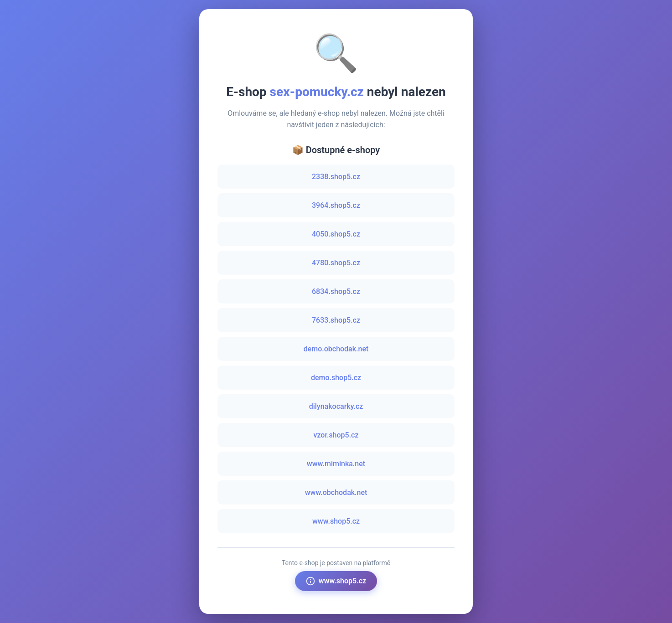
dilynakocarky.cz (336, 406)
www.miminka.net (336, 464)
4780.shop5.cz (336, 263)
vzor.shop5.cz (336, 435)
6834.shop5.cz (336, 291)
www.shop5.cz (336, 521)
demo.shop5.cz (336, 378)
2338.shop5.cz (336, 177)
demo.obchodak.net (336, 349)
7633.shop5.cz (336, 320)
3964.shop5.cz (336, 205)
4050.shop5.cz (336, 234)
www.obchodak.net (336, 492)
